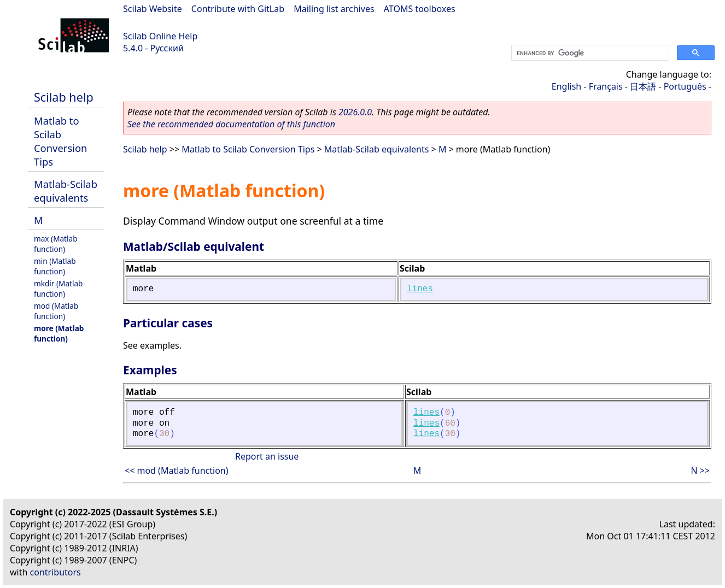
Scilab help (64, 97)
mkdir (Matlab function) (58, 289)
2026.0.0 (355, 112)
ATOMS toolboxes (420, 9)
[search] (589, 53)
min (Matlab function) (55, 266)
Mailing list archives (334, 9)
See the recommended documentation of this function (231, 124)
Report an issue (267, 456)
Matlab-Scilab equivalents (66, 191)
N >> (700, 471)
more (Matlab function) (59, 333)
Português (685, 86)
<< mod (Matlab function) (177, 471)
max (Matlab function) (56, 244)
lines (420, 289)
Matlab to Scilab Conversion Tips (60, 141)
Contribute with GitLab (238, 9)
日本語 (643, 86)
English (566, 86)
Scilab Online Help (160, 36)
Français (606, 86)
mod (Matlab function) (56, 311)
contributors (55, 572)
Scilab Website (153, 9)
